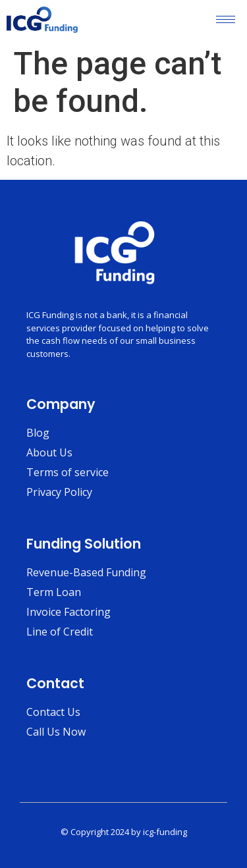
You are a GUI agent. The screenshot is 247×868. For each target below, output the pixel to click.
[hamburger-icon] (226, 19)
